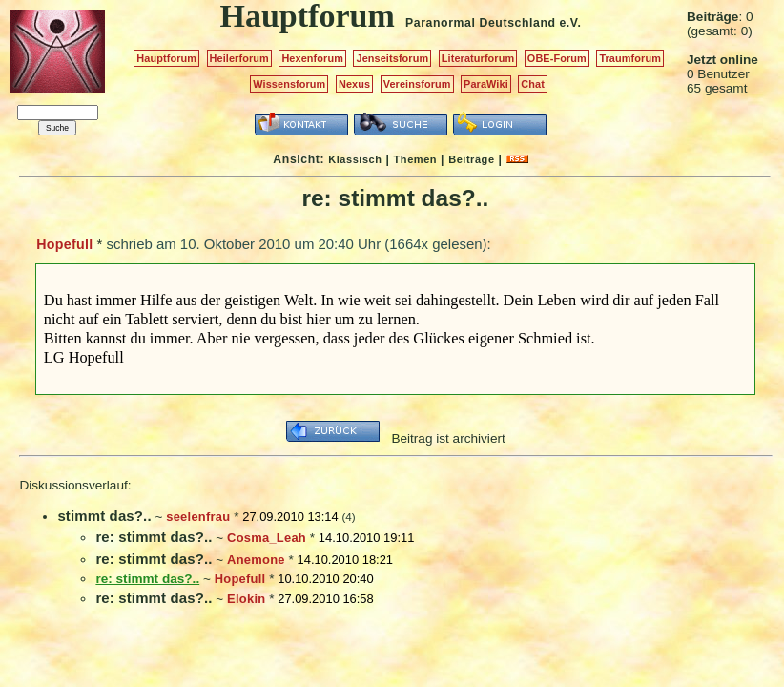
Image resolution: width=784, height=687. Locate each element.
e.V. (570, 23)
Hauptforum (166, 58)
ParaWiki (486, 84)
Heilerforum (239, 58)
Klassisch (355, 159)
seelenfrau (198, 517)
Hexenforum (312, 58)
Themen (415, 159)
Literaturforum (478, 58)
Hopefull (64, 244)
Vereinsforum (417, 84)
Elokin (246, 599)
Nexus (354, 84)
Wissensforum (289, 84)
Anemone (256, 560)
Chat (533, 84)
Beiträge (471, 159)
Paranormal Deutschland (481, 23)
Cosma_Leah (267, 538)
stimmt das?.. (104, 516)
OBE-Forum (557, 58)
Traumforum (630, 58)
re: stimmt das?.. (154, 537)
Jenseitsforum (392, 58)
